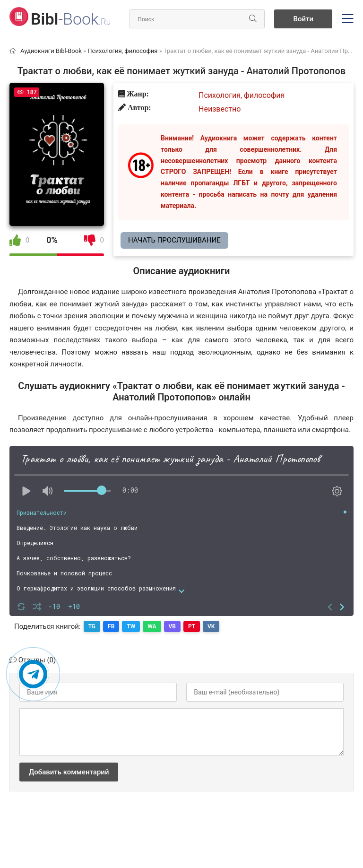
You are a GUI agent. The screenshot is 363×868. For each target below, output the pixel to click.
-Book (71, 19)
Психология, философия (242, 95)
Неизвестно (220, 109)
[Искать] (253, 19)
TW (131, 626)
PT (192, 626)
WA (152, 626)
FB (111, 626)
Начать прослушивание (174, 240)
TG (92, 626)
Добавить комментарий (69, 772)
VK (211, 626)
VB (172, 626)
